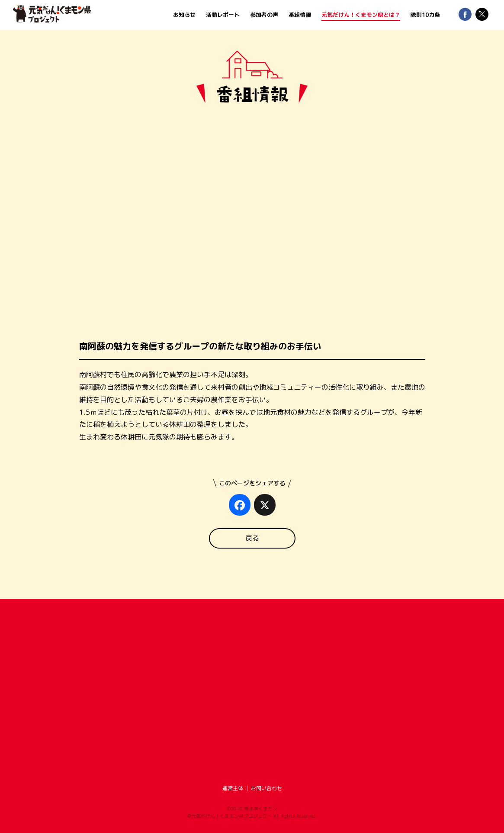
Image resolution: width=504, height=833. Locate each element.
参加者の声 (264, 15)
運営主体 (233, 788)
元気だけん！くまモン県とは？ (361, 15)
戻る (252, 538)
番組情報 (300, 15)
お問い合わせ (266, 788)
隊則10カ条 (425, 15)
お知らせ (184, 15)
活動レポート (223, 15)
